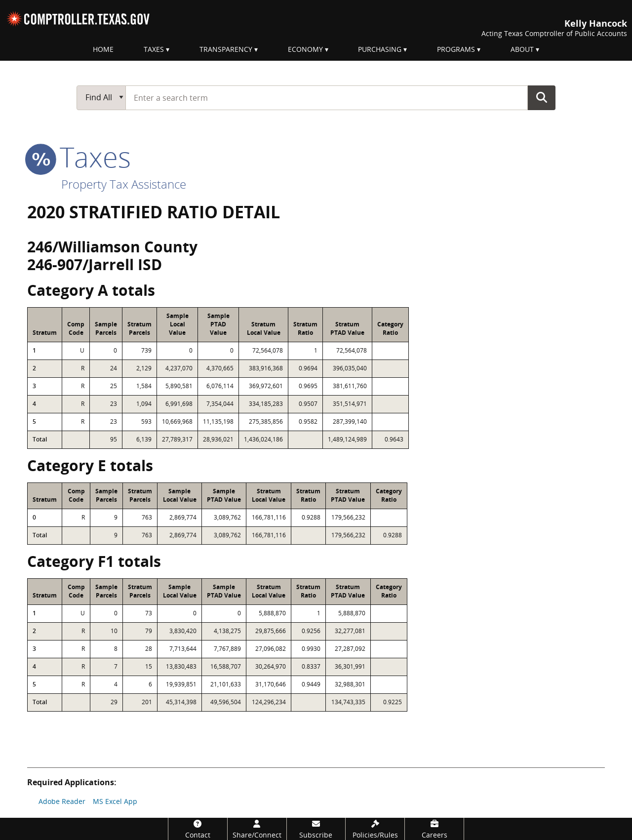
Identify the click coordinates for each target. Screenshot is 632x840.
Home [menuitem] (103, 49)
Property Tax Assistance (124, 184)
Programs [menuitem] (456, 49)
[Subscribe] (316, 829)
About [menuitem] (522, 49)
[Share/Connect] (257, 829)
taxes (79, 157)
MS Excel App (115, 801)
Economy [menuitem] (305, 49)
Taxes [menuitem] (154, 49)
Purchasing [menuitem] (380, 49)
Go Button (542, 97)
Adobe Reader (62, 801)
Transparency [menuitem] (226, 49)
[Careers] (434, 829)
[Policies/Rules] (375, 829)
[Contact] (198, 829)
